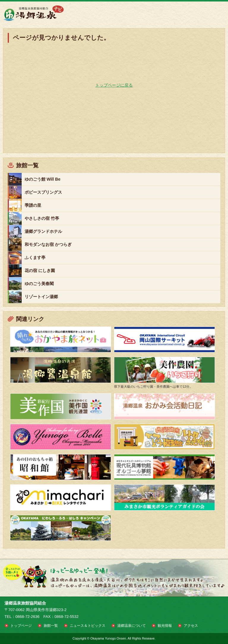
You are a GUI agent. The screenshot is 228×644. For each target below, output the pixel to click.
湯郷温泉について (132, 626)
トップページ (21, 626)
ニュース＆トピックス (88, 626)
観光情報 (165, 626)
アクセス (191, 626)
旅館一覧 (51, 626)
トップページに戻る (114, 85)
